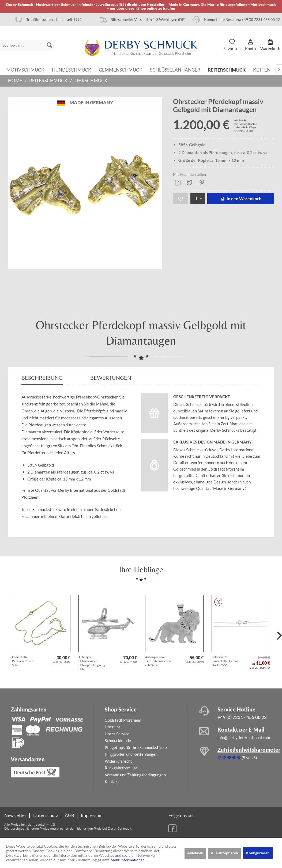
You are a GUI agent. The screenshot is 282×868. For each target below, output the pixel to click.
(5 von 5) (237, 758)
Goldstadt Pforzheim (123, 720)
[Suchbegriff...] (27, 45)
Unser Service (117, 734)
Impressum (92, 815)
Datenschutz (46, 815)
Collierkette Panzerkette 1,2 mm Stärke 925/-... (225, 661)
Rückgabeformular (121, 768)
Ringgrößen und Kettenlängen (131, 754)
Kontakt (112, 781)
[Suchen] (50, 45)
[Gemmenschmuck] (121, 69)
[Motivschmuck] (25, 69)
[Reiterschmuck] (227, 69)
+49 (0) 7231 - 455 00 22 (242, 717)
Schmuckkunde (118, 740)
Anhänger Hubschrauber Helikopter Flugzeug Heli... (92, 663)
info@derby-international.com (244, 737)
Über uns (113, 727)
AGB (69, 815)
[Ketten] (262, 69)
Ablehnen (195, 853)
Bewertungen (111, 378)
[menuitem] (27, 45)
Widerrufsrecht (118, 761)
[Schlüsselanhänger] (175, 69)
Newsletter (15, 815)
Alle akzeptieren (224, 853)
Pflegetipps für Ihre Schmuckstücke (136, 747)
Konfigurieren (258, 853)
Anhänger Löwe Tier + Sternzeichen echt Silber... (158, 661)
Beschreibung (42, 378)
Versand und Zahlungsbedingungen (135, 775)
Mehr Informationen (128, 860)
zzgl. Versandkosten (245, 124)
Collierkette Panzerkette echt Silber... (23, 661)
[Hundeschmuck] (72, 69)
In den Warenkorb (241, 198)
